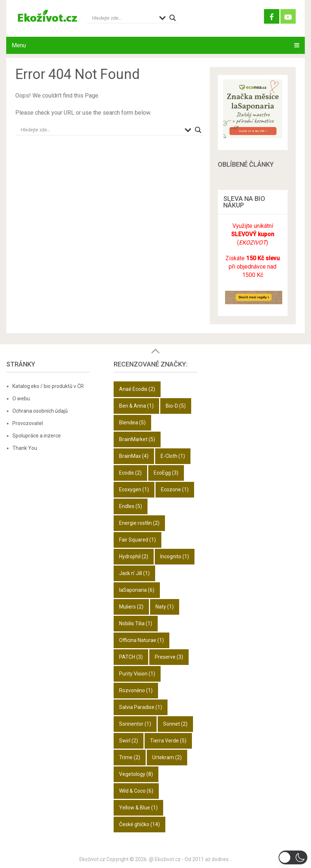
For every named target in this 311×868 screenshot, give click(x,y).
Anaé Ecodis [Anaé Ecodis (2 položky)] (137, 389)
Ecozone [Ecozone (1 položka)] (175, 490)
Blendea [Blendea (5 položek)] (132, 423)
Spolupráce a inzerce (37, 436)
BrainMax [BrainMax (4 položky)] (134, 456)
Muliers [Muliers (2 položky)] (131, 607)
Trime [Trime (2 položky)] (130, 757)
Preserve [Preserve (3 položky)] (169, 657)
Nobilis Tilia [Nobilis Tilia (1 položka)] (136, 623)
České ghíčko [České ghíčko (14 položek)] (139, 824)
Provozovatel (28, 423)
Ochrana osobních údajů (40, 411)
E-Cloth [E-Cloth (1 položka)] (173, 456)
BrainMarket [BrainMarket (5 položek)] (137, 439)
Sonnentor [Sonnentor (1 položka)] (135, 724)
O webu (21, 399)
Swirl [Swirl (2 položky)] (129, 741)
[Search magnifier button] (173, 18)
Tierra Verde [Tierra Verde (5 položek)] (168, 741)
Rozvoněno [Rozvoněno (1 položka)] (136, 690)
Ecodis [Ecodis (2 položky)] (130, 473)
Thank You (25, 448)
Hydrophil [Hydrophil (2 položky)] (134, 556)
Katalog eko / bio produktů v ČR (48, 386)
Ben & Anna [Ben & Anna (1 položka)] (136, 406)
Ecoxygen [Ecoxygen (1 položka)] (134, 490)
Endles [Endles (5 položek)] (131, 506)
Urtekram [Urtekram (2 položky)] (167, 757)
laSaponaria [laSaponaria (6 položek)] (137, 590)
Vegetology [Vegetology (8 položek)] (136, 774)
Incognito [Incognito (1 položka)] (175, 556)
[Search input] (124, 18)
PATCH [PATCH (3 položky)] (131, 657)
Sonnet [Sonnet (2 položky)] (175, 724)
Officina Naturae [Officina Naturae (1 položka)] (141, 640)
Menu (19, 45)
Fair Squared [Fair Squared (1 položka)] (137, 540)
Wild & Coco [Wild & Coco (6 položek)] (136, 791)
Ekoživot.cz (92, 859)
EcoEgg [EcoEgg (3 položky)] (166, 473)
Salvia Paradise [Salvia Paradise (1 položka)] (141, 707)
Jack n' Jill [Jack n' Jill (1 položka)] (134, 573)
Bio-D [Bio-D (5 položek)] (176, 406)
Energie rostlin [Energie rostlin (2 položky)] (139, 523)
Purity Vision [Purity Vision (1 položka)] (137, 674)
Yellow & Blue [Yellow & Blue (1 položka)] (138, 808)
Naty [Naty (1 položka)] (165, 607)
